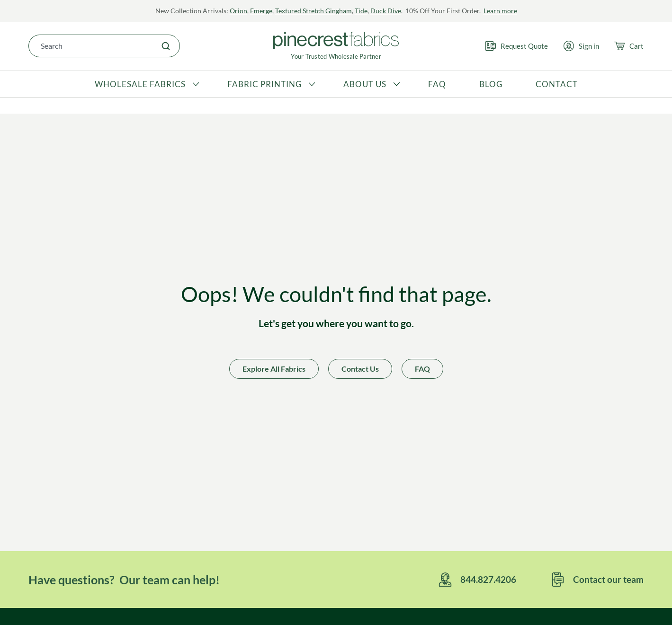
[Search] (166, 46)
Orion (238, 11)
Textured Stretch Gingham (314, 11)
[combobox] (90, 46)
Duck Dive (386, 11)
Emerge (261, 11)
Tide (361, 11)
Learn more (500, 11)
